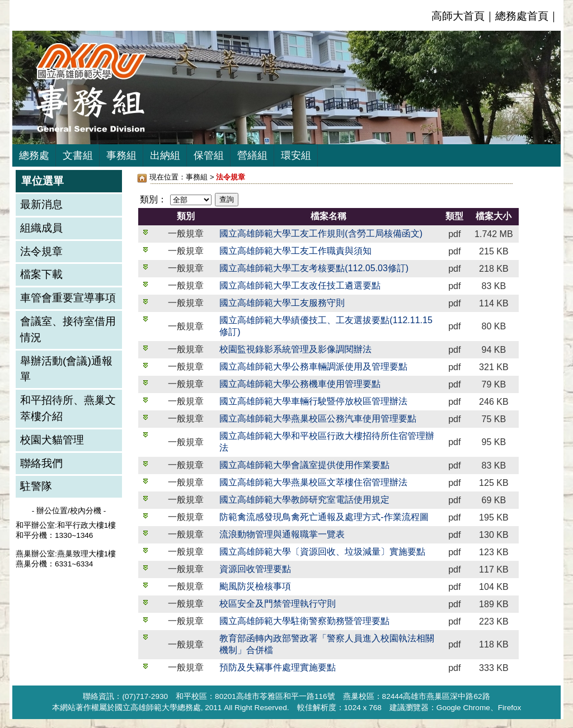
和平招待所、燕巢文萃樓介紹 (68, 408)
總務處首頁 (522, 16)
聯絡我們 (41, 463)
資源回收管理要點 (255, 569)
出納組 (165, 155)
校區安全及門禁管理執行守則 (278, 604)
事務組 (121, 155)
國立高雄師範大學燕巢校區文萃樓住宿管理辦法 (313, 482)
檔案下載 (41, 274)
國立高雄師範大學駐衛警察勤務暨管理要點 (304, 621)
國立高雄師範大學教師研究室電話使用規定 (304, 500)
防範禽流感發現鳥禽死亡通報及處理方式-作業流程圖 (324, 517)
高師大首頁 (458, 16)
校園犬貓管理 (52, 440)
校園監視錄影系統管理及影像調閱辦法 (295, 349)
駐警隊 (36, 486)
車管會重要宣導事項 (68, 298)
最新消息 (41, 204)
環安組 (296, 155)
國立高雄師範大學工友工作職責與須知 (295, 251)
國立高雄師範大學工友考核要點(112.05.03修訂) (314, 268)
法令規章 (41, 251)
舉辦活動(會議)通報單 (66, 369)
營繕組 (252, 155)
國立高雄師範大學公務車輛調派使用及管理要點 (313, 367)
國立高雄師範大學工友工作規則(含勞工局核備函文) (321, 233)
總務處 (34, 155)
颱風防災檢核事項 (255, 586)
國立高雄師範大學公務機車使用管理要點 (300, 384)
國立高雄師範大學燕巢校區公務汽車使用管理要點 (318, 419)
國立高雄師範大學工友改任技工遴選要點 (300, 285)
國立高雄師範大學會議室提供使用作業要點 (304, 465)
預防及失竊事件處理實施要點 (278, 667)
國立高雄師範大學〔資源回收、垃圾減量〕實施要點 (322, 552)
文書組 (78, 155)
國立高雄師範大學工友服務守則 (282, 303)
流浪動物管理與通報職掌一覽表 (282, 534)
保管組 (209, 155)
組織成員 (41, 228)
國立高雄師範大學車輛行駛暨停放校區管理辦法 (313, 401)
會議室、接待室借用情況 (68, 329)
